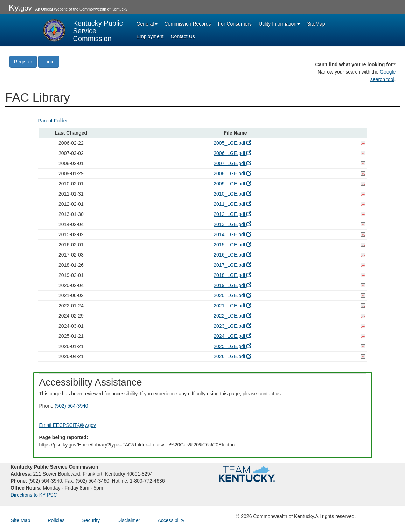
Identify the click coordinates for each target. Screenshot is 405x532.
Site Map (20, 520)
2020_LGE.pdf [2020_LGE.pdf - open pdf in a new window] (232, 295)
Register (23, 62)
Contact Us (183, 36)
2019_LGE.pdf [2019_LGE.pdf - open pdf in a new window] (232, 285)
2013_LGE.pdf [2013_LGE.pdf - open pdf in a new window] (232, 224)
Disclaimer (129, 520)
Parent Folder (53, 121)
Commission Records (188, 24)
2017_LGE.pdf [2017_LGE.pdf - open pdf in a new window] (232, 265)
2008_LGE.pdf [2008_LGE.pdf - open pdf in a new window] (232, 173)
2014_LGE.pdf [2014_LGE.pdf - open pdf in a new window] (232, 234)
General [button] (147, 24)
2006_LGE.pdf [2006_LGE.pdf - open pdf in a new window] (232, 153)
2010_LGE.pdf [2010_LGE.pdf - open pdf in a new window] (232, 194)
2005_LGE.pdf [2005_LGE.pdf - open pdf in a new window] (232, 143)
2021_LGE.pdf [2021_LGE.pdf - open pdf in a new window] (232, 306)
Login (49, 62)
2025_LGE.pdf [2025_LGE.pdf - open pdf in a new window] (232, 346)
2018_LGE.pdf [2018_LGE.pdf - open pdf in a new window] (232, 275)
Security (91, 520)
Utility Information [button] (279, 24)
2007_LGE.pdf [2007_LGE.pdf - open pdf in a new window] (232, 163)
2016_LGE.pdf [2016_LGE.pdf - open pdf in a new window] (232, 255)
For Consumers (235, 24)
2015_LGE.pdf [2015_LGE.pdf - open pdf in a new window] (232, 245)
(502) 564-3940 (71, 406)
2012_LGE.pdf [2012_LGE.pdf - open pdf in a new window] (232, 214)
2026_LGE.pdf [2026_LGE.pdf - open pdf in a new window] (232, 356)
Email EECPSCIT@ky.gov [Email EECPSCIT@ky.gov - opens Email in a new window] (68, 425)
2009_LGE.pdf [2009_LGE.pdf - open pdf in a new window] (232, 184)
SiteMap (316, 24)
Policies (56, 520)
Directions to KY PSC (34, 495)
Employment (150, 36)
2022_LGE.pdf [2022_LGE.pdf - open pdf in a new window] (232, 316)
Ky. (20, 8)
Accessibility (171, 520)
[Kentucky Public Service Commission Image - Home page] (83, 30)
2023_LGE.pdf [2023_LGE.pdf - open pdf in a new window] (232, 326)
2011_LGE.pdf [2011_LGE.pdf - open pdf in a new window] (232, 204)
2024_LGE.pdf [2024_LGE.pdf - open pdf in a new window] (232, 336)
